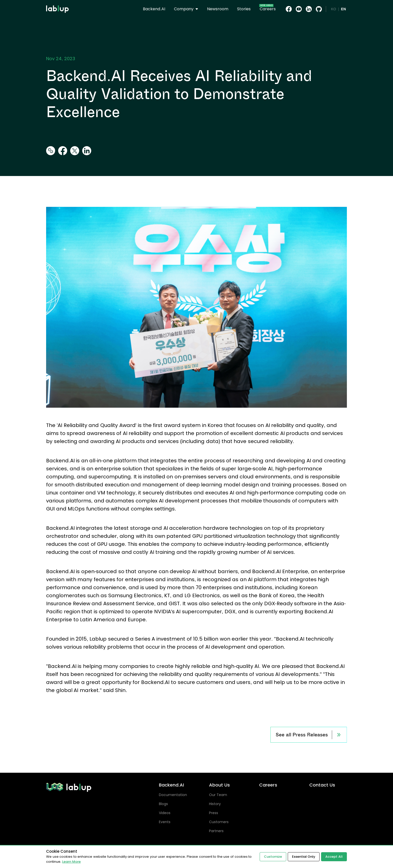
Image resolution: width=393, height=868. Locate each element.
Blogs (163, 804)
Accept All (334, 857)
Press (214, 813)
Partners (216, 831)
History (215, 804)
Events (165, 822)
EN (343, 9)
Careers (268, 785)
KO (334, 9)
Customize (273, 857)
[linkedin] (87, 151)
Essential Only (304, 857)
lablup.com (57, 2)
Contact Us (322, 785)
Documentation (173, 795)
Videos (165, 813)
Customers (219, 822)
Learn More (71, 862)
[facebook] (63, 151)
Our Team (218, 795)
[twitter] (75, 151)
